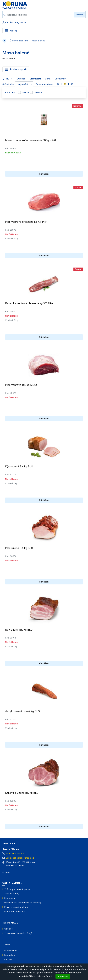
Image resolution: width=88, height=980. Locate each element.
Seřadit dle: (8, 84)
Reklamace (10, 898)
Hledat (79, 15)
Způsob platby (12, 894)
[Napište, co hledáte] (40, 15)
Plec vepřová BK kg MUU (21, 385)
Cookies (8, 929)
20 (58, 84)
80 (72, 84)
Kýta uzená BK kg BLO (19, 466)
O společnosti (11, 951)
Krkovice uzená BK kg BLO (22, 793)
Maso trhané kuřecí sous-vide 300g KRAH (31, 140)
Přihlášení (44, 174)
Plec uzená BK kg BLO (19, 548)
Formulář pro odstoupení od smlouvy (23, 902)
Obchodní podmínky (14, 911)
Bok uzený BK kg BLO (19, 630)
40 (65, 84)
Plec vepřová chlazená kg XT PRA (26, 222)
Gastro (25, 92)
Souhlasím (63, 976)
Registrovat (21, 22)
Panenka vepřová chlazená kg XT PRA (29, 303)
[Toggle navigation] (16, 69)
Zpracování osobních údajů (18, 933)
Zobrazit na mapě (15, 865)
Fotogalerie (10, 955)
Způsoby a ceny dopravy (17, 889)
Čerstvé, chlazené (19, 41)
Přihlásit (9, 22)
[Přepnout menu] (11, 31)
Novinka (38, 92)
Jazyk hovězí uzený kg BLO (22, 711)
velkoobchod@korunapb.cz (20, 858)
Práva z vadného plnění (16, 907)
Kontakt (8, 959)
